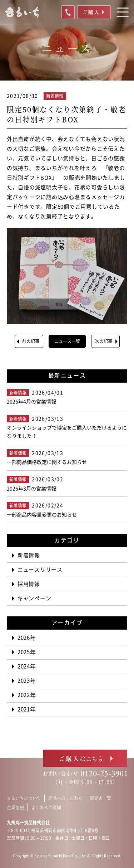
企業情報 (15, 807)
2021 (24, 709)
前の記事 (31, 341)
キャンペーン (34, 598)
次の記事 (104, 341)
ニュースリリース (40, 570)
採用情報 (29, 584)
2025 (24, 652)
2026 (24, 638)
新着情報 (29, 555)
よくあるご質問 (46, 807)
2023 (24, 681)
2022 (24, 695)
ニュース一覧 (67, 341)
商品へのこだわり (65, 798)
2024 (24, 666)
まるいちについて (24, 798)
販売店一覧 (100, 798)
